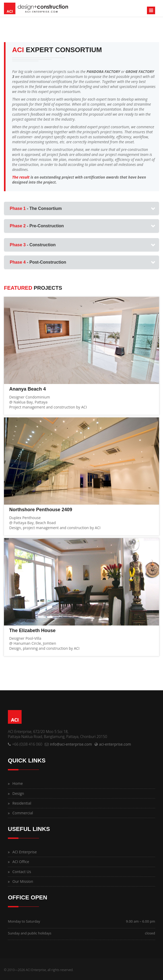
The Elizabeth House (32, 631)
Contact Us (22, 872)
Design (18, 793)
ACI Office (21, 862)
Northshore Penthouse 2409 (41, 510)
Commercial (23, 813)
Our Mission (23, 881)
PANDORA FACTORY (103, 72)
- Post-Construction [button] (38, 262)
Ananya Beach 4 (28, 389)
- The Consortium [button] (36, 208)
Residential (22, 803)
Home (18, 783)
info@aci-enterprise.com (71, 744)
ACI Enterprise (25, 852)
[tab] (82, 209)
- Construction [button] (33, 245)
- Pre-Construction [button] (37, 226)
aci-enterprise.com (115, 744)
